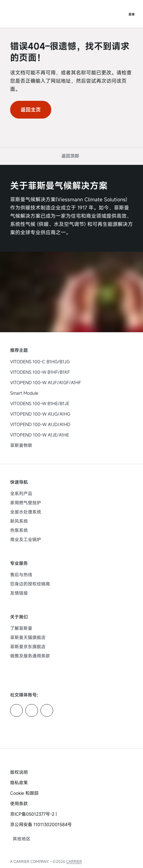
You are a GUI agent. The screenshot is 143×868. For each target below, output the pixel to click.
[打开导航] (132, 14)
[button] (71, 156)
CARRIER (74, 861)
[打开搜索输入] (119, 14)
